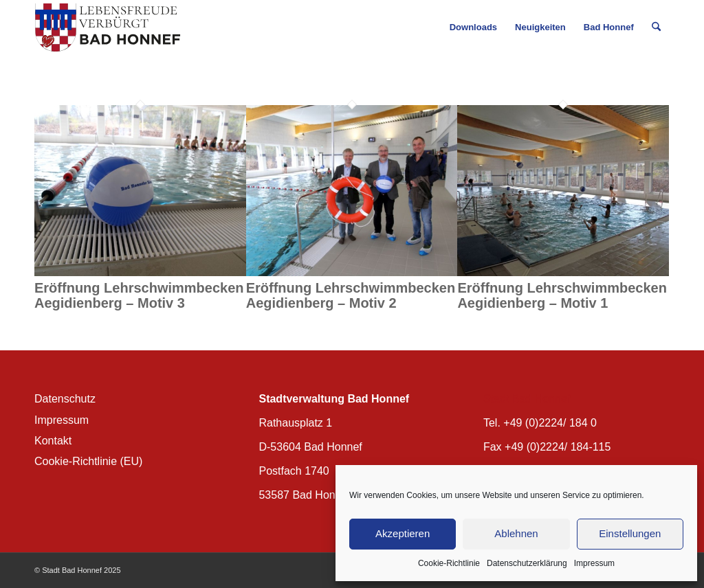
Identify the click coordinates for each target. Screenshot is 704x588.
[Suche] (656, 27)
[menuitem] (473, 27)
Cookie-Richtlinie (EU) (88, 461)
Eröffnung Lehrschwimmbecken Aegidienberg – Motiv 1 (562, 295)
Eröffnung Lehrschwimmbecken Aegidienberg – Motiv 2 (351, 295)
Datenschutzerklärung (527, 563)
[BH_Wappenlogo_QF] (108, 27)
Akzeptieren (403, 533)
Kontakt (53, 441)
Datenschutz (65, 399)
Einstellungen (630, 533)
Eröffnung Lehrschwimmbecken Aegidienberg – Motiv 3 (139, 295)
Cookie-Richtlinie (449, 563)
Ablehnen (516, 533)
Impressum (594, 563)
